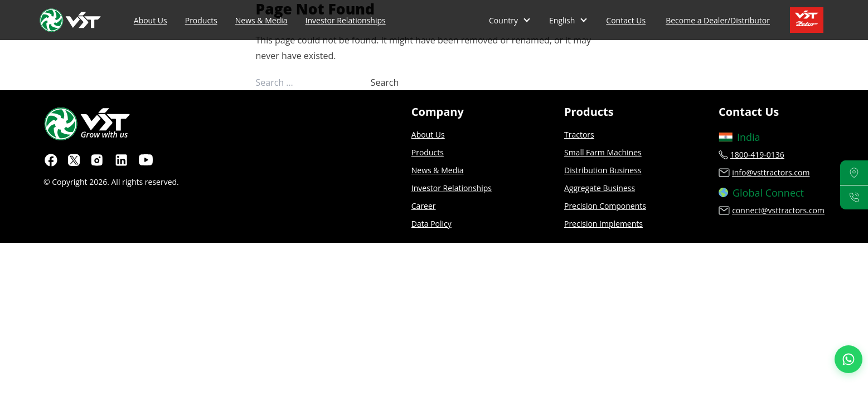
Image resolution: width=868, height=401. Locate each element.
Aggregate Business (600, 188)
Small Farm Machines (603, 152)
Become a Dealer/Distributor (718, 20)
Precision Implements (603, 224)
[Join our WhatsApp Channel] (848, 359)
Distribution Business (603, 170)
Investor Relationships (346, 20)
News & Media (261, 20)
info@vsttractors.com (771, 172)
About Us (151, 20)
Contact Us (626, 20)
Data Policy (431, 224)
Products (201, 20)
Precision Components (605, 206)
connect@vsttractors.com (778, 210)
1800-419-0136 (757, 155)
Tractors (579, 135)
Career (424, 206)
